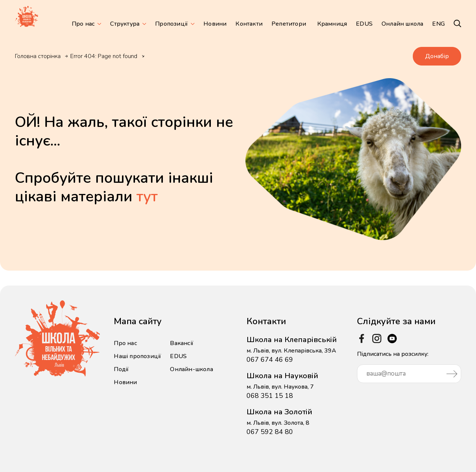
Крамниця (332, 24)
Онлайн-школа (191, 369)
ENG (438, 24)
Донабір (437, 56)
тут (147, 197)
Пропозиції (171, 24)
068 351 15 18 (270, 396)
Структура (125, 24)
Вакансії (182, 343)
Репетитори (289, 24)
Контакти (249, 24)
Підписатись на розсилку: (409, 366)
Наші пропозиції (137, 356)
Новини (215, 24)
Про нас (83, 24)
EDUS (364, 24)
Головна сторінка (38, 56)
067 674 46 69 (270, 360)
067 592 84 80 (270, 432)
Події (121, 369)
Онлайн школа (402, 24)
